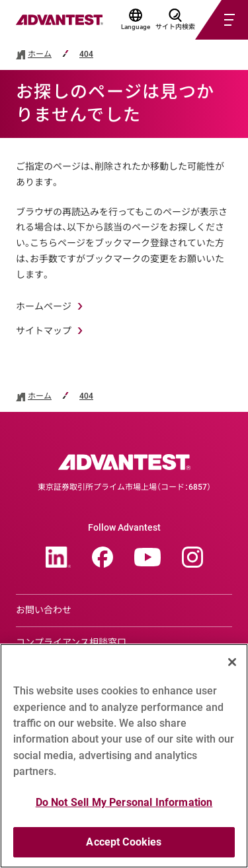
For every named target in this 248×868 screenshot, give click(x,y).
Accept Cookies (124, 842)
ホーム (40, 54)
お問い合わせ (44, 610)
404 (86, 54)
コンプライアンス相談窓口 (71, 642)
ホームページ (44, 306)
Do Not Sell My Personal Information (124, 802)
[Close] (232, 662)
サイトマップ (44, 331)
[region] (124, 756)
